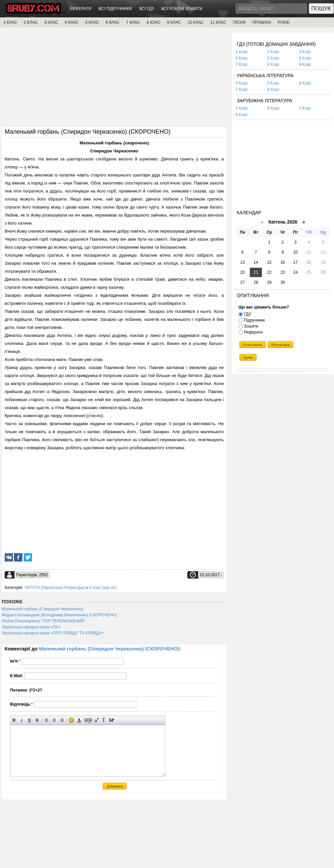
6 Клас (305, 58)
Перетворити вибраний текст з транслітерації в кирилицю (104, 720)
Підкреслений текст (30, 720)
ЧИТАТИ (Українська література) (55, 588)
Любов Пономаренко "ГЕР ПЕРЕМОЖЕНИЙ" (43, 621)
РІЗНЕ (284, 22)
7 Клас (242, 65)
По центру (54, 720)
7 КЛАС (133, 22)
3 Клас (305, 52)
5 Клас (273, 58)
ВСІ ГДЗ (147, 9)
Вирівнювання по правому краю (62, 720)
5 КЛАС (92, 22)
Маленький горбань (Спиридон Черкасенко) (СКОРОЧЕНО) (109, 649)
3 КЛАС (51, 22)
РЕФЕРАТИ (81, 9)
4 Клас (242, 58)
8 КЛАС (153, 22)
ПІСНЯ (239, 22)
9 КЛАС (174, 22)
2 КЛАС (31, 22)
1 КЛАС (10, 22)
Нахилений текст (22, 720)
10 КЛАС (196, 22)
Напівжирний (14, 720)
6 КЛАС (112, 22)
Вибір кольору (79, 720)
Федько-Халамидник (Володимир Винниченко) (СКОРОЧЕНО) (59, 615)
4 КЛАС (72, 22)
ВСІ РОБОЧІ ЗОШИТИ (182, 9)
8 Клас (273, 65)
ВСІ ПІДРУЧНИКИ (115, 9)
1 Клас (242, 52)
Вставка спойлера (111, 720)
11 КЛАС (218, 22)
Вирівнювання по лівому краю (47, 720)
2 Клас (273, 52)
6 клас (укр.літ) (103, 588)
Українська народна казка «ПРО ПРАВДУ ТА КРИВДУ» (53, 633)
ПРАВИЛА (262, 22)
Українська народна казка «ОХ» (31, 627)
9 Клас (305, 65)
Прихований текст (88, 720)
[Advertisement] (114, 79)
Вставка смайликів (71, 720)
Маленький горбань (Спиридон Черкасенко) (42, 609)
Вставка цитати (96, 720)
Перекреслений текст (37, 720)
